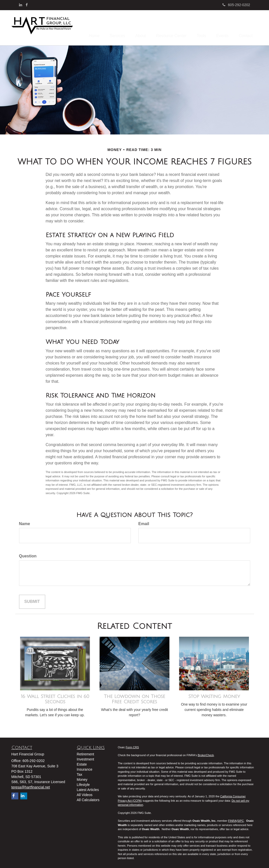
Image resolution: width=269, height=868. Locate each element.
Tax (80, 773)
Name (25, 522)
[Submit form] (32, 600)
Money (82, 778)
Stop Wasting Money (214, 695)
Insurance (84, 768)
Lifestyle (83, 783)
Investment (85, 758)
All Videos (85, 793)
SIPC (241, 819)
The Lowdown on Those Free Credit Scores (134, 698)
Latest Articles (88, 788)
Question (28, 555)
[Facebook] (27, 5)
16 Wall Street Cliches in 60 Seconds (55, 698)
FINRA (232, 819)
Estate (82, 763)
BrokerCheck (206, 754)
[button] (131, 26)
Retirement (85, 753)
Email (144, 522)
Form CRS (132, 746)
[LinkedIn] (21, 5)
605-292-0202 (236, 5)
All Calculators (88, 798)
